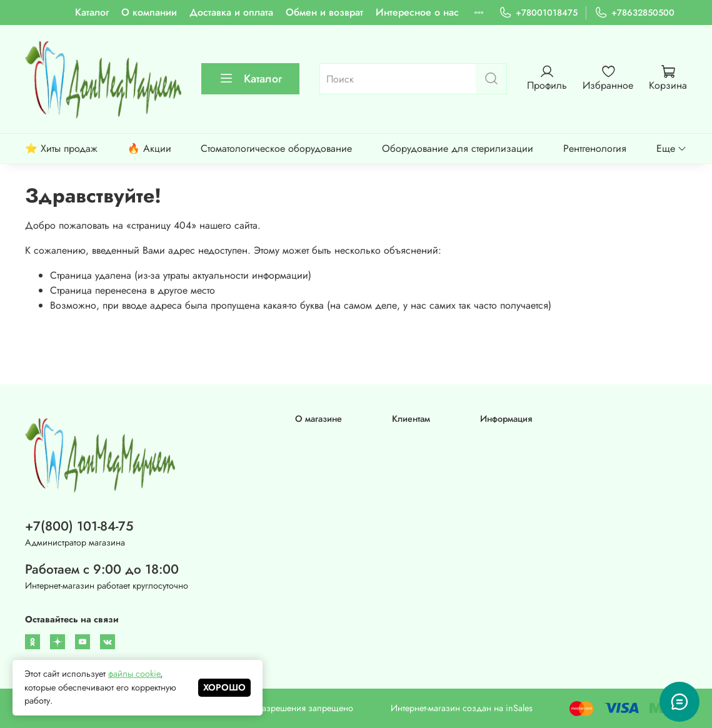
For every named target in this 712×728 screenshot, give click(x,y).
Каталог (92, 12)
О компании (149, 12)
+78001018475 (538, 13)
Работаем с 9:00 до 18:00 (102, 569)
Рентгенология (595, 148)
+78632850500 (634, 13)
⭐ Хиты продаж (61, 148)
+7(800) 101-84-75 (79, 526)
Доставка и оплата (231, 12)
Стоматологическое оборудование (276, 148)
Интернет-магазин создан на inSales (462, 708)
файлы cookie (134, 674)
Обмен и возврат (324, 12)
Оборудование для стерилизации (458, 148)
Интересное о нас (417, 12)
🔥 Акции (149, 148)
